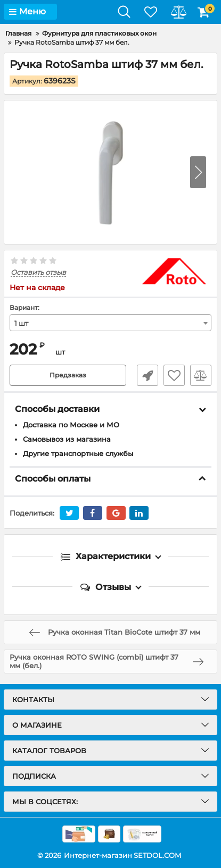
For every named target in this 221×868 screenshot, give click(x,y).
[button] (198, 172)
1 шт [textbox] (21, 323)
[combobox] (110, 323)
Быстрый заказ (148, 375)
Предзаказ (68, 375)
